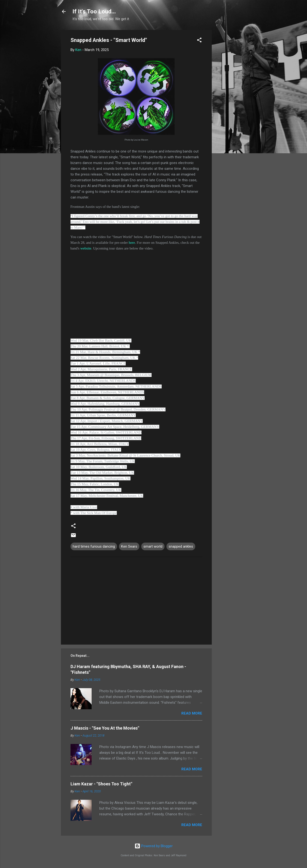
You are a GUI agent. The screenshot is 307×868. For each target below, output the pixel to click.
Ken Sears (129, 546)
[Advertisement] (231, 102)
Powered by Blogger (154, 846)
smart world (153, 546)
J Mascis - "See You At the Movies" (105, 728)
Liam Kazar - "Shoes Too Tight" (101, 784)
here (132, 243)
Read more (192, 713)
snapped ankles (181, 546)
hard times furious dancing (94, 546)
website (86, 248)
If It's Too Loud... (94, 11)
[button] (199, 41)
